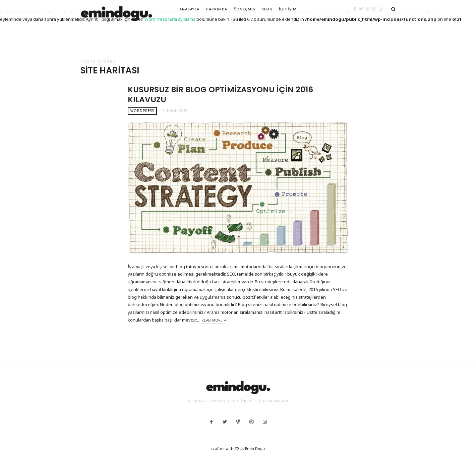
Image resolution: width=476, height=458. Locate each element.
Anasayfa (189, 9)
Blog (267, 9)
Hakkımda (217, 9)
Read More (212, 320)
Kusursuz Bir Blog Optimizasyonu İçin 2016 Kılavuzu (220, 94)
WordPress (142, 111)
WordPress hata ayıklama (170, 19)
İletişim (288, 9)
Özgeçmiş (244, 9)
